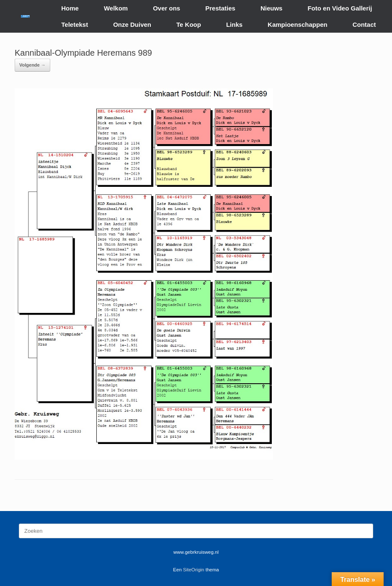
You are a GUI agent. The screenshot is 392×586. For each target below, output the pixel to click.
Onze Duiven (132, 25)
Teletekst (75, 25)
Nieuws (272, 8)
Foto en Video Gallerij (340, 8)
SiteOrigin (194, 570)
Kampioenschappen (298, 25)
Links (234, 25)
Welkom (116, 8)
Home (70, 8)
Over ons (166, 8)
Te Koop (189, 25)
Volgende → (32, 65)
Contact (364, 25)
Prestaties (220, 8)
